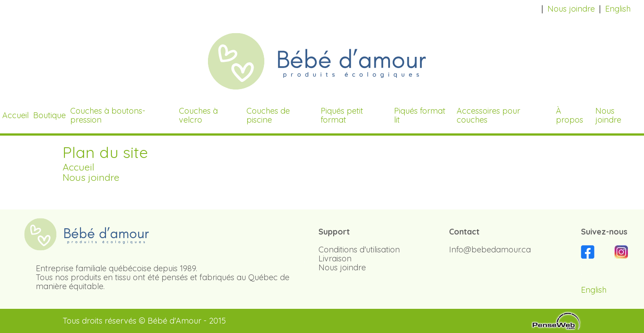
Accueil (78, 167)
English (618, 9)
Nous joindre (571, 9)
